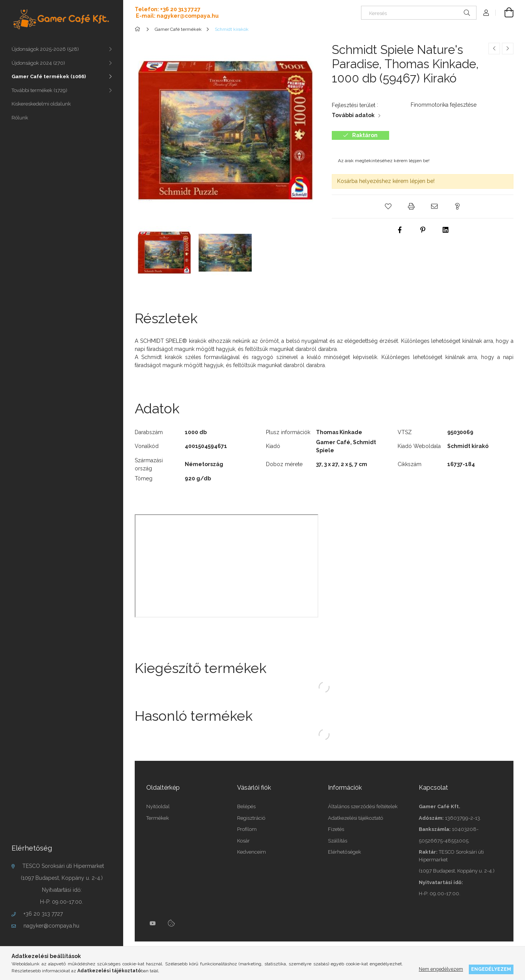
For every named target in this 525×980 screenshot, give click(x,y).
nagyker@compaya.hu (51, 926)
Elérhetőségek (344, 852)
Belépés (246, 806)
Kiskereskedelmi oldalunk (41, 104)
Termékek (158, 818)
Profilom (247, 829)
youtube (153, 923)
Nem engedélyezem (441, 969)
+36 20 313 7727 (43, 914)
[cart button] (505, 13)
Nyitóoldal (158, 806)
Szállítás (338, 841)
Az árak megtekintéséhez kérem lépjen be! (384, 161)
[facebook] (400, 230)
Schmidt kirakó (468, 446)
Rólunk (20, 118)
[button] (388, 206)
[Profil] (486, 13)
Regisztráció (251, 818)
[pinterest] (423, 230)
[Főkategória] (139, 29)
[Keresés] (419, 13)
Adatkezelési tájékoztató (355, 818)
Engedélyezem (491, 969)
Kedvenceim (252, 852)
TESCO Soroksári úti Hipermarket (63, 866)
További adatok (353, 115)
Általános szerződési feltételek (363, 806)
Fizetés (336, 829)
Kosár (243, 841)
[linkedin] (446, 230)
